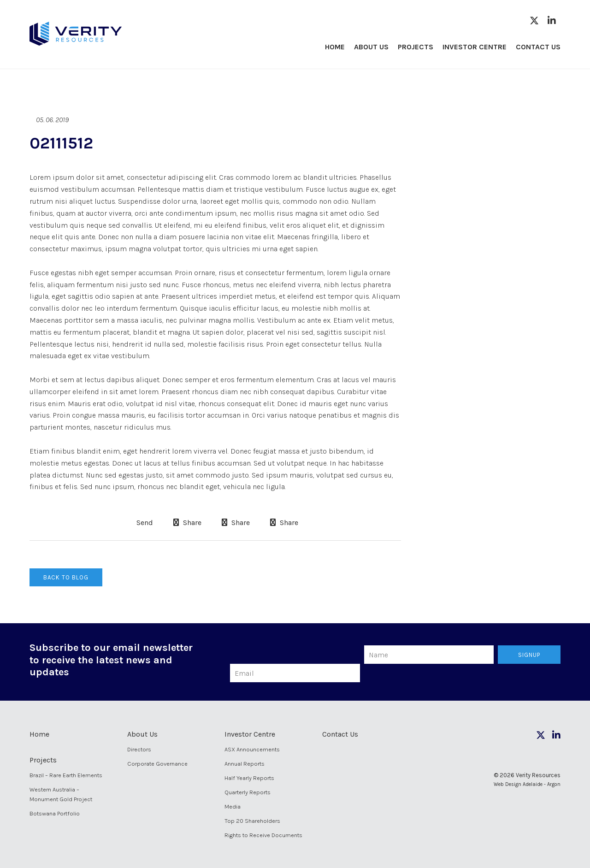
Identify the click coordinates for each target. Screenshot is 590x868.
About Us (371, 47)
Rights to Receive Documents (263, 835)
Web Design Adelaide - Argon (527, 784)
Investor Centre (475, 47)
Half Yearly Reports (249, 778)
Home (335, 47)
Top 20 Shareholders (252, 821)
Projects (416, 47)
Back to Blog (66, 577)
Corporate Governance (157, 764)
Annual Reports (245, 764)
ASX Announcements (252, 749)
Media (233, 806)
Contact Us (538, 47)
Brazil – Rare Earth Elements (66, 775)
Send (144, 523)
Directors (139, 749)
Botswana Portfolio (55, 813)
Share (187, 523)
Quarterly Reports (248, 792)
